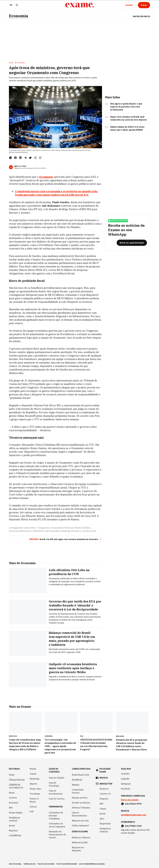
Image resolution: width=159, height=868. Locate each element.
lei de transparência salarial (92, 864)
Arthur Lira (89, 531)
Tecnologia (35, 794)
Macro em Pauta (141, 16)
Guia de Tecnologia (54, 784)
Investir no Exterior (81, 803)
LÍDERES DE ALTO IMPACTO (16, 786)
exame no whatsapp (118, 221)
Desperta (104, 799)
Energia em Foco (80, 798)
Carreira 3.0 (105, 794)
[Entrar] (144, 5)
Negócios (13, 831)
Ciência (33, 807)
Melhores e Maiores (81, 838)
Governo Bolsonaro (20, 531)
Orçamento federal (62, 528)
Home (11, 63)
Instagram (126, 784)
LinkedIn (125, 779)
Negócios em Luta (80, 821)
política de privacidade (67, 864)
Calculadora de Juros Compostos (57, 825)
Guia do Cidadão (57, 778)
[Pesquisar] (17, 5)
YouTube (125, 774)
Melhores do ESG (80, 842)
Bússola (76, 785)
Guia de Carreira (57, 799)
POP (32, 812)
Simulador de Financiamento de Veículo (57, 835)
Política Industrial (80, 826)
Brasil (12, 793)
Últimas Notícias (17, 780)
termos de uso (30, 864)
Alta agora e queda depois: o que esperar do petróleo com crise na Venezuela (126, 107)
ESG (11, 808)
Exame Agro (36, 789)
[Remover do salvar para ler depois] (40, 158)
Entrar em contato (130, 800)
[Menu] (11, 5)
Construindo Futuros (78, 791)
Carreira (13, 798)
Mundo (33, 769)
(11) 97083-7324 (133, 826)
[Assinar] (129, 5)
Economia (19, 16)
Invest (12, 826)
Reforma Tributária (81, 808)
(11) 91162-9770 (133, 804)
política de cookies (46, 864)
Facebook (125, 789)
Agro (102, 819)
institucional (15, 864)
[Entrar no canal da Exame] (132, 243)
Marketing (35, 779)
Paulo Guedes (82, 528)
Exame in (104, 789)
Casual (33, 774)
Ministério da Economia (46, 531)
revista (104, 778)
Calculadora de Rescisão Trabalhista (56, 816)
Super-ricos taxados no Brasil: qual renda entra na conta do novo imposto (129, 118)
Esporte (33, 784)
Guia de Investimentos (56, 792)
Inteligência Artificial (15, 819)
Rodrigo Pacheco (71, 531)
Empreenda (105, 824)
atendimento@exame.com (134, 815)
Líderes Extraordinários (79, 814)
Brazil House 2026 (81, 775)
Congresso (44, 528)
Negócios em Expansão (78, 849)
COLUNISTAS (15, 836)
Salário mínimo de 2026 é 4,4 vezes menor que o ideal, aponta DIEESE (127, 128)
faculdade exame (105, 770)
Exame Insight (16, 813)
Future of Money (34, 800)
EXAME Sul (77, 780)
